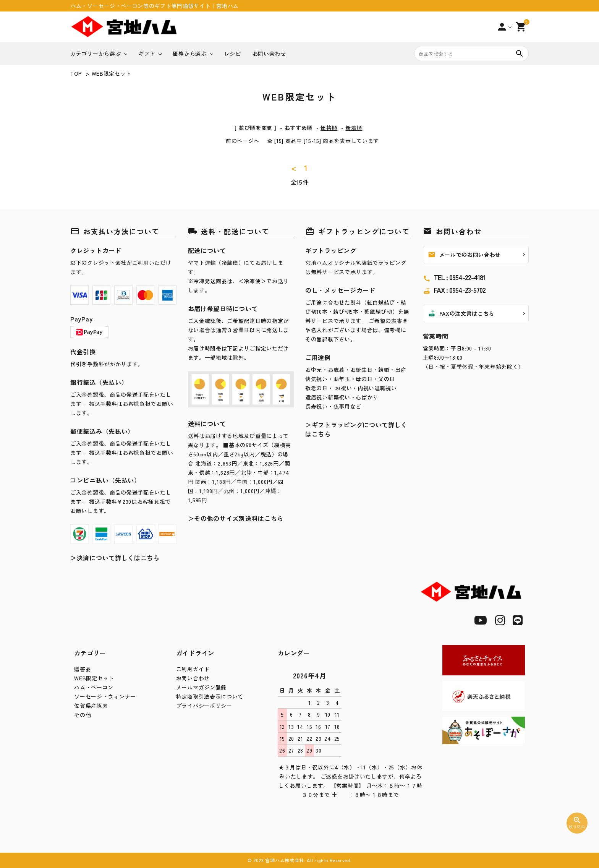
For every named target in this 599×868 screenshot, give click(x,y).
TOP (76, 73)
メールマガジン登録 (201, 687)
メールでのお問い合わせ (465, 255)
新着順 (354, 128)
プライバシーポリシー (204, 706)
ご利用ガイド (193, 669)
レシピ (233, 54)
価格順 (329, 128)
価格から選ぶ (189, 54)
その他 (83, 715)
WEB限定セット (112, 73)
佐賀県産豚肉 (91, 706)
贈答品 (83, 669)
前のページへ (243, 141)
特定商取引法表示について (210, 696)
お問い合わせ (269, 54)
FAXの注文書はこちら (461, 313)
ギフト (147, 54)
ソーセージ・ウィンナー (105, 696)
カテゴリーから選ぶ (96, 54)
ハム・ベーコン (94, 687)
